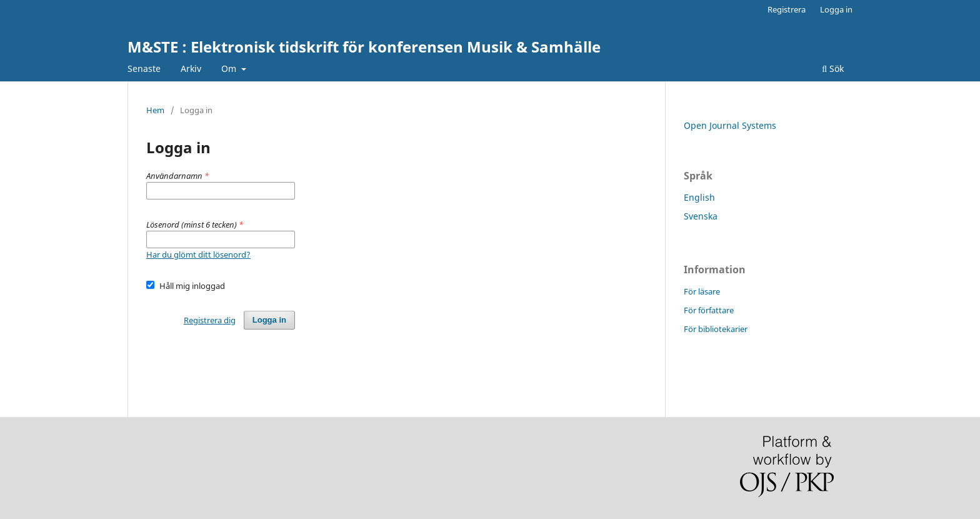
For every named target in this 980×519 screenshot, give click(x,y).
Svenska (701, 216)
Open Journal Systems (730, 125)
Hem (155, 110)
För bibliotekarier (716, 329)
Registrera (787, 9)
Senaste (144, 68)
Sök (833, 68)
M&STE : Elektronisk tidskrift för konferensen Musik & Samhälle (364, 47)
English (699, 197)
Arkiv (191, 68)
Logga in (836, 9)
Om (230, 68)
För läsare (702, 291)
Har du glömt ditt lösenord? (198, 254)
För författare (709, 310)
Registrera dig (210, 320)
